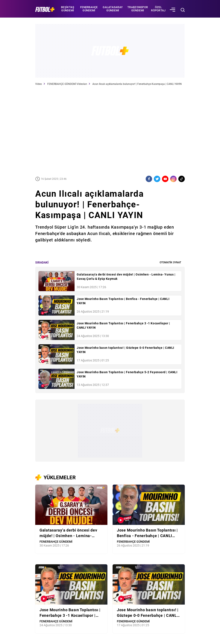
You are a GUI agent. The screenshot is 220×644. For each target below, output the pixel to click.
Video (39, 84)
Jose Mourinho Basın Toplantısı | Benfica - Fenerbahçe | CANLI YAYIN (123, 301)
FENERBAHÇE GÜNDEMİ (89, 9)
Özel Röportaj (158, 9)
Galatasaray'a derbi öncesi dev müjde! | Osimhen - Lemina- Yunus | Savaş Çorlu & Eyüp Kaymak (126, 277)
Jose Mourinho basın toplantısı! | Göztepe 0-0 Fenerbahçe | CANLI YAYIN (125, 350)
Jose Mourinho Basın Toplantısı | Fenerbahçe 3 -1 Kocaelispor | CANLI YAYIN (123, 325)
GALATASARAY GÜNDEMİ (113, 9)
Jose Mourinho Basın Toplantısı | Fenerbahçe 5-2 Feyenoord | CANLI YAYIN (127, 374)
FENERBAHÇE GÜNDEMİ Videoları (67, 84)
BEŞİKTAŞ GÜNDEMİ (68, 9)
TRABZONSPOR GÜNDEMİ (138, 9)
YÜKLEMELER (60, 478)
